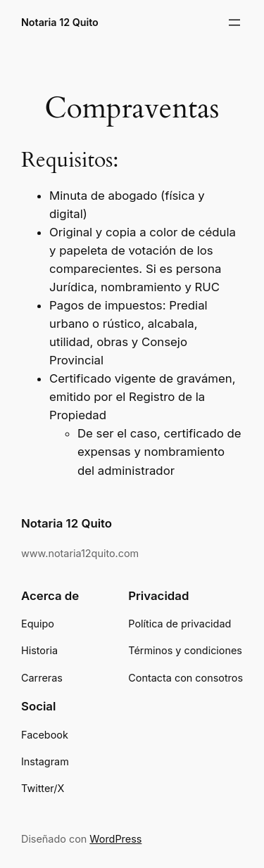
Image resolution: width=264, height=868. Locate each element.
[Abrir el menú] (234, 23)
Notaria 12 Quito (60, 22)
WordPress (115, 839)
